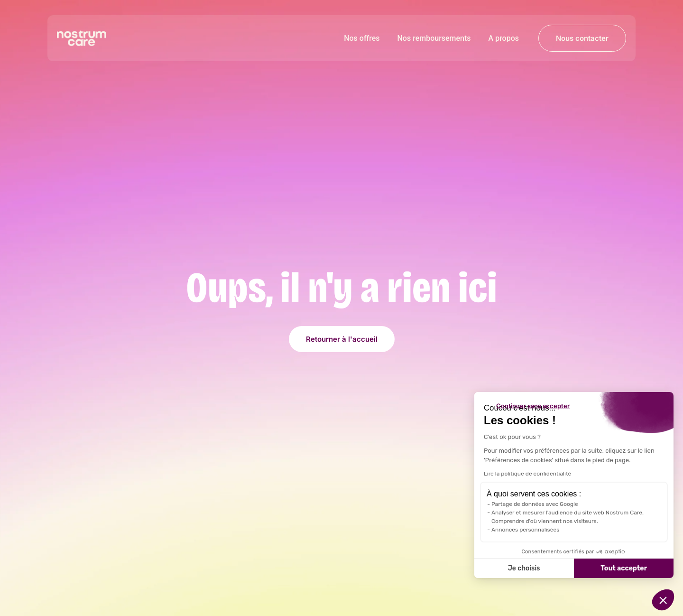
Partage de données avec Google (535, 504)
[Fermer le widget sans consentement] (533, 406)
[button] (663, 600)
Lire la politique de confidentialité (527, 474)
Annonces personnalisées (525, 530)
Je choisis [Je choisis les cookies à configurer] (524, 568)
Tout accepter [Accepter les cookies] (624, 568)
